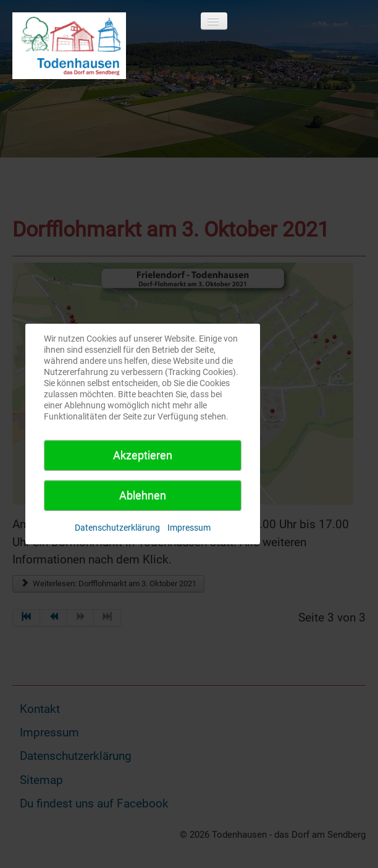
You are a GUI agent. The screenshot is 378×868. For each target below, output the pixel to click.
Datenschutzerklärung (117, 528)
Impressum (189, 528)
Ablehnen (143, 495)
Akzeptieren (143, 455)
